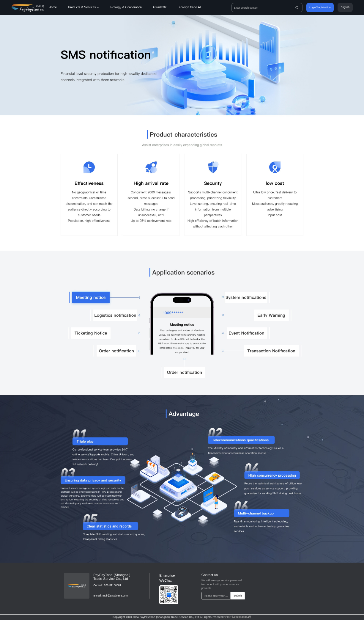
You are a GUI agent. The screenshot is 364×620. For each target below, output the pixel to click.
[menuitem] (58, 7)
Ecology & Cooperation (126, 7)
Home (53, 7)
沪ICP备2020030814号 (238, 617)
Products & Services (83, 7)
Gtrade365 (160, 7)
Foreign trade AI (190, 7)
